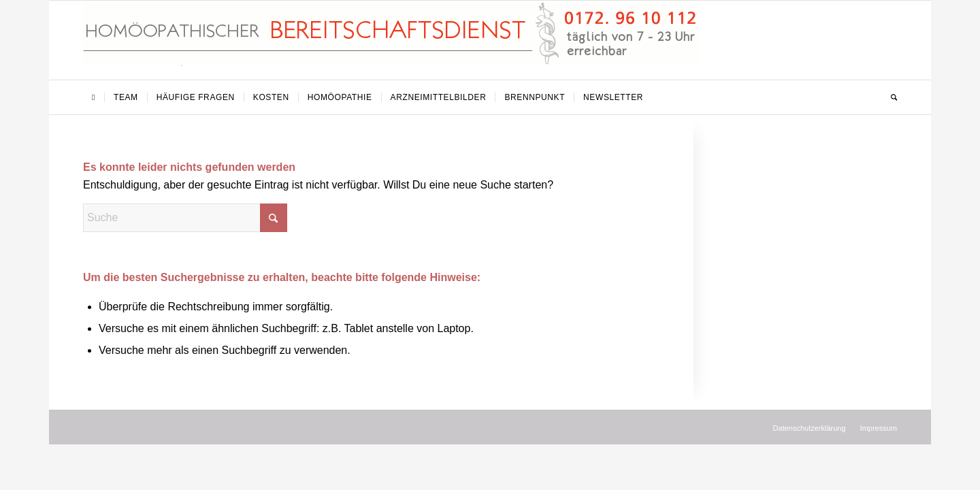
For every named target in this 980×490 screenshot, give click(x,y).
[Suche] (889, 97)
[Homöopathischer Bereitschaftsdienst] (392, 40)
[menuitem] (94, 97)
